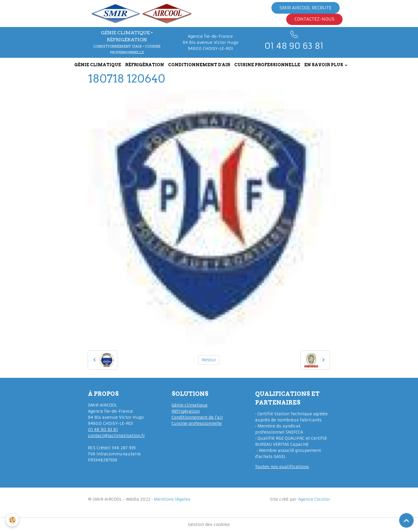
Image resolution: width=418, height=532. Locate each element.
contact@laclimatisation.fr (116, 436)
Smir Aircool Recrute (306, 8)
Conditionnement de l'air (197, 417)
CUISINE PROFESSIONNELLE (267, 65)
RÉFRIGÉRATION (145, 65)
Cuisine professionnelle (197, 423)
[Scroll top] (406, 520)
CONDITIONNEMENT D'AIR (199, 65)
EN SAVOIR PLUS (324, 65)
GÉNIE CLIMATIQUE (98, 65)
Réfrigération (186, 411)
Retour (209, 360)
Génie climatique (190, 405)
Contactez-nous (314, 19)
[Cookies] (12, 520)
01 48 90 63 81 (103, 429)
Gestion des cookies (209, 524)
